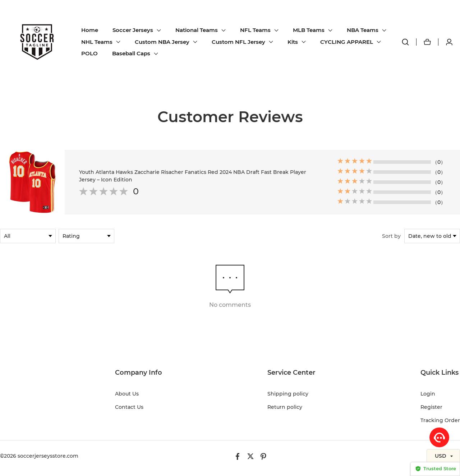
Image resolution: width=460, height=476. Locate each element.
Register (431, 407)
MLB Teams (309, 30)
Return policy (285, 407)
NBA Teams (363, 30)
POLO (89, 53)
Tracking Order (440, 420)
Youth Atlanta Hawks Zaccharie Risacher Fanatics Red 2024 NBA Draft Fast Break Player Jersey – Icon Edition (193, 176)
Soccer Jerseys (133, 30)
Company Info (139, 373)
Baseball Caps (131, 53)
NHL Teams (97, 42)
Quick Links (440, 373)
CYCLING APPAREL (347, 42)
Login (428, 394)
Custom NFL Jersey (238, 42)
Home (90, 30)
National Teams (197, 30)
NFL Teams (255, 30)
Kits (293, 42)
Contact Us (129, 407)
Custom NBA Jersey (162, 42)
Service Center (291, 373)
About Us (127, 394)
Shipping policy (288, 394)
